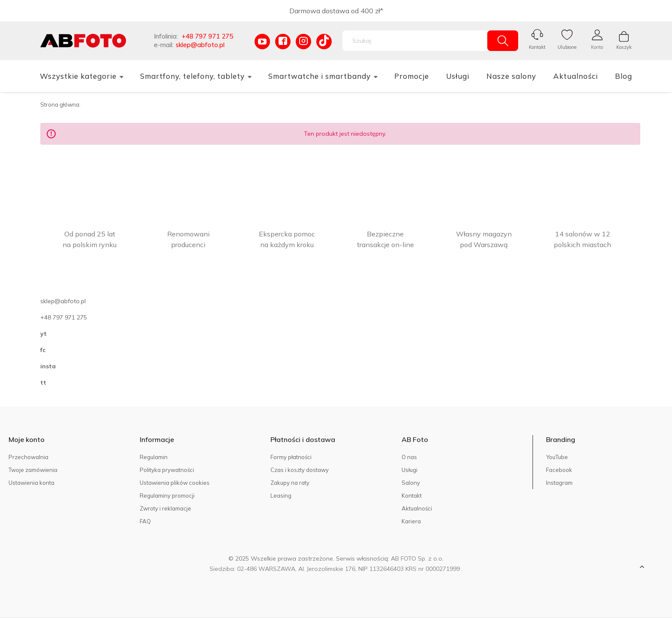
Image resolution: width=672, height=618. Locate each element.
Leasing (281, 496)
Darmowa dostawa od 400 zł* (336, 11)
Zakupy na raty (290, 483)
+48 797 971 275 (207, 36)
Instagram (559, 483)
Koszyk (624, 47)
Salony (411, 483)
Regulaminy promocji (167, 496)
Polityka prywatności (167, 470)
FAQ (145, 521)
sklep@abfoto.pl (200, 45)
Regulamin (154, 457)
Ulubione (567, 47)
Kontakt (537, 47)
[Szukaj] (503, 41)
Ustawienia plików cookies (175, 483)
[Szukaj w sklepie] (417, 41)
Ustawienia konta (31, 483)
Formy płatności (291, 457)
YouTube (557, 457)
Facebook (559, 470)
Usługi (409, 470)
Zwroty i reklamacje (165, 508)
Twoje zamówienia (33, 470)
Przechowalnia (28, 457)
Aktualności (417, 508)
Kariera (411, 521)
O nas (409, 457)
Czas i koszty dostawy (300, 470)
